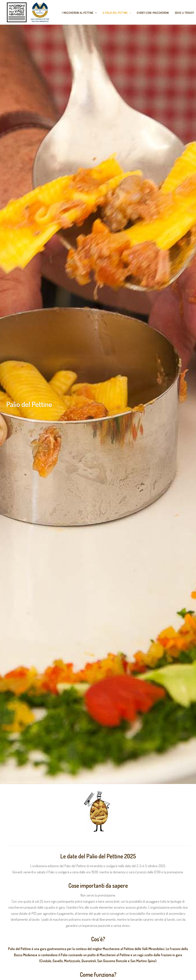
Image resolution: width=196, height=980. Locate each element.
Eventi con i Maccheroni (153, 13)
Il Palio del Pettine (117, 13)
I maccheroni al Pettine (79, 13)
